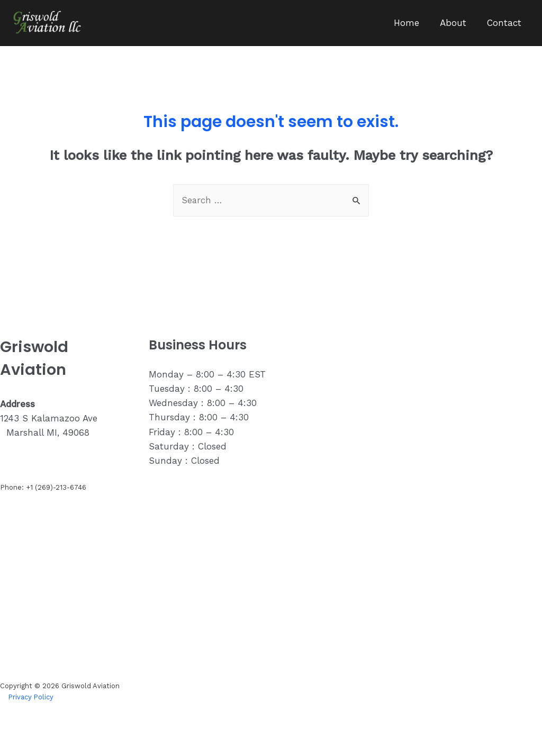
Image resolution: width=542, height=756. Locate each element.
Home (413, 23)
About (457, 23)
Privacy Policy (31, 697)
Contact (505, 23)
